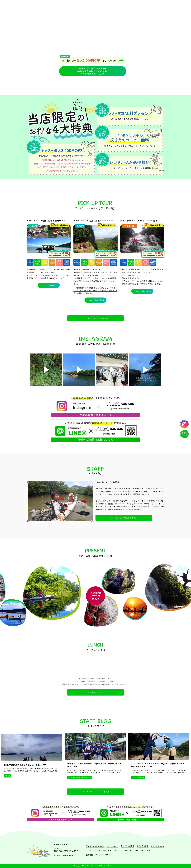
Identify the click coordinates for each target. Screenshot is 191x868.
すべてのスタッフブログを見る (95, 792)
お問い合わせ (145, 850)
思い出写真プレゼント (111, 850)
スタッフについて (88, 85)
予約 (119, 85)
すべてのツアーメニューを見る (95, 318)
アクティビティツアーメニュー (57, 85)
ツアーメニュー (113, 846)
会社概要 (89, 855)
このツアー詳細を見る (49, 285)
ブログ (89, 850)
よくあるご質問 (134, 85)
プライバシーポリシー (104, 855)
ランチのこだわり (72, 85)
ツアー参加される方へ (149, 85)
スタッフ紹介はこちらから (124, 518)
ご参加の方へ (127, 850)
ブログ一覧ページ (103, 85)
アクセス (97, 850)
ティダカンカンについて (42, 85)
